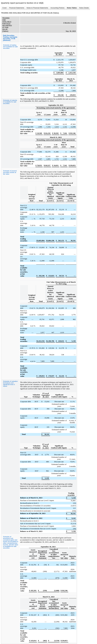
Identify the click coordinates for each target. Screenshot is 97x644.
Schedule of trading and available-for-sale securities (10, 47)
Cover (4, 8)
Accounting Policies (57, 8)
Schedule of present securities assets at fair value (10, 172)
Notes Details (83, 8)
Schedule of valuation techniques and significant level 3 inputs (10, 384)
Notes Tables (71, 8)
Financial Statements (16, 8)
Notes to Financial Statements (37, 8)
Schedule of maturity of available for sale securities (10, 102)
